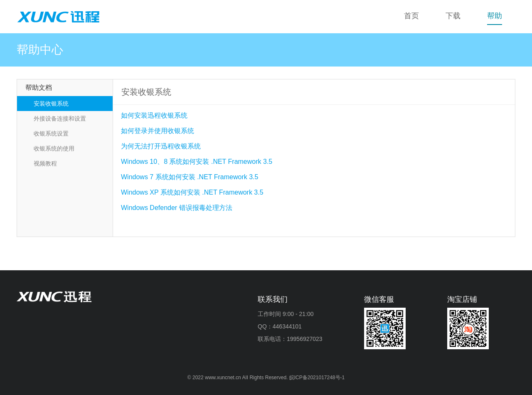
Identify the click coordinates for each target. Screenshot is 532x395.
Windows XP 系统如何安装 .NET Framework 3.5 (192, 192)
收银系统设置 (51, 133)
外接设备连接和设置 (60, 118)
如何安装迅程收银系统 (154, 115)
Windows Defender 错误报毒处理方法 (177, 208)
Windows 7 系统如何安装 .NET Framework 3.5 (190, 177)
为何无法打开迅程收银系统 (161, 146)
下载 (453, 16)
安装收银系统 (51, 104)
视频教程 (45, 163)
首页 (411, 16)
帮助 (495, 16)
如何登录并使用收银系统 (158, 131)
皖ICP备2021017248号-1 (317, 378)
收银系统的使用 (54, 148)
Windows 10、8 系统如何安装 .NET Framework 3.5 (197, 162)
